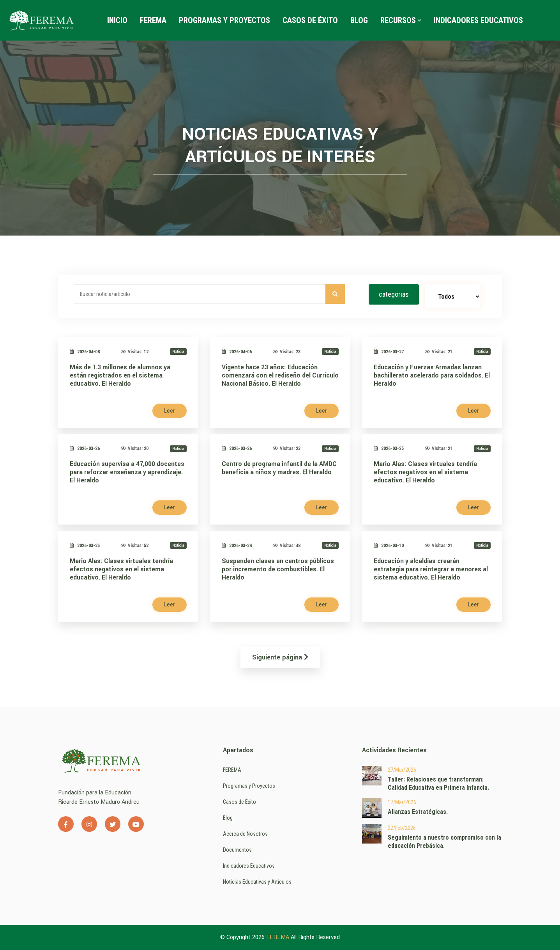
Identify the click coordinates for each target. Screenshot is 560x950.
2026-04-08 (85, 352)
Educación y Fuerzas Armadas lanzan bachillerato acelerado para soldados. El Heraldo (432, 375)
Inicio (117, 20)
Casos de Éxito (310, 20)
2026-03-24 (237, 546)
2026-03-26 (85, 448)
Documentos (237, 850)
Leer (170, 411)
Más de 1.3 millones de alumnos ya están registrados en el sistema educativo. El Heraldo (120, 375)
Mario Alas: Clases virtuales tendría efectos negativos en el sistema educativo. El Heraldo (425, 472)
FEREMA (153, 20)
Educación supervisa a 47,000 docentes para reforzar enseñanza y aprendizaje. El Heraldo (127, 472)
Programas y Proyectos (224, 20)
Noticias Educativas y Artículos (257, 882)
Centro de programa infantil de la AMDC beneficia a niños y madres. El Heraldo (279, 468)
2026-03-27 (389, 352)
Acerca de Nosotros (245, 834)
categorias (394, 294)
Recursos (401, 20)
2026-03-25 (389, 448)
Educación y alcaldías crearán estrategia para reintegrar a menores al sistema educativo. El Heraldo (431, 569)
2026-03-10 (389, 546)
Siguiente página (280, 657)
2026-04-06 (237, 352)
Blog (359, 20)
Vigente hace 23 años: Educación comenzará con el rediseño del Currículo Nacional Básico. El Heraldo (280, 375)
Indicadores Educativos (478, 20)
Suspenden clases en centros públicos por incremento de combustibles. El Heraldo (278, 569)
